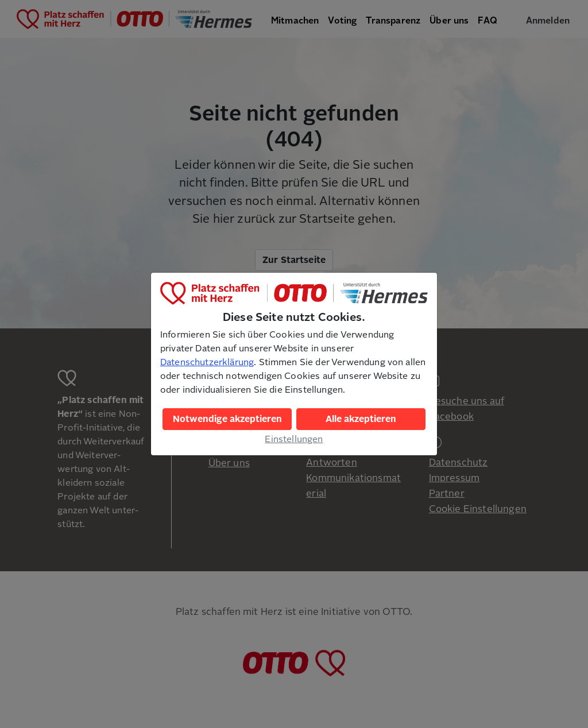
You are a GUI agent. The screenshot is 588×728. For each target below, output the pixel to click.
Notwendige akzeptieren (227, 419)
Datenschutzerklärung (207, 362)
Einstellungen (294, 439)
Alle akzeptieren (361, 419)
